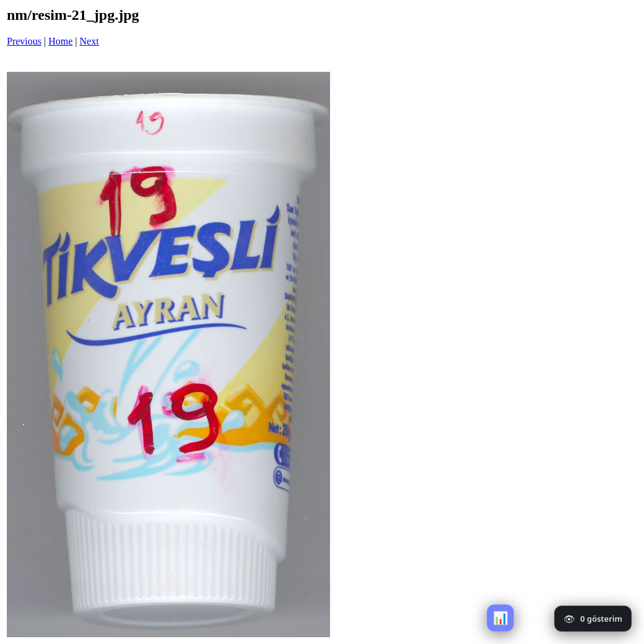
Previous (24, 41)
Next (89, 41)
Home (60, 41)
